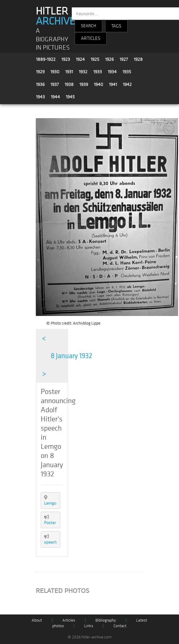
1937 (55, 84)
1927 (124, 59)
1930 (55, 72)
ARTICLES (91, 38)
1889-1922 (46, 59)
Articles (69, 620)
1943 (40, 97)
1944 (55, 97)
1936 (40, 84)
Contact (120, 626)
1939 (84, 84)
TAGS (116, 26)
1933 (98, 72)
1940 (99, 84)
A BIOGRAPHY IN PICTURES (53, 39)
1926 (109, 59)
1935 (127, 72)
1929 (40, 72)
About (37, 620)
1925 (95, 59)
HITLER (55, 16)
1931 (69, 72)
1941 (113, 84)
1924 (80, 59)
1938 (69, 84)
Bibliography (106, 620)
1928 (138, 59)
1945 (70, 97)
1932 (83, 72)
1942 (127, 84)
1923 (66, 59)
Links (89, 626)
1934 (112, 72)
